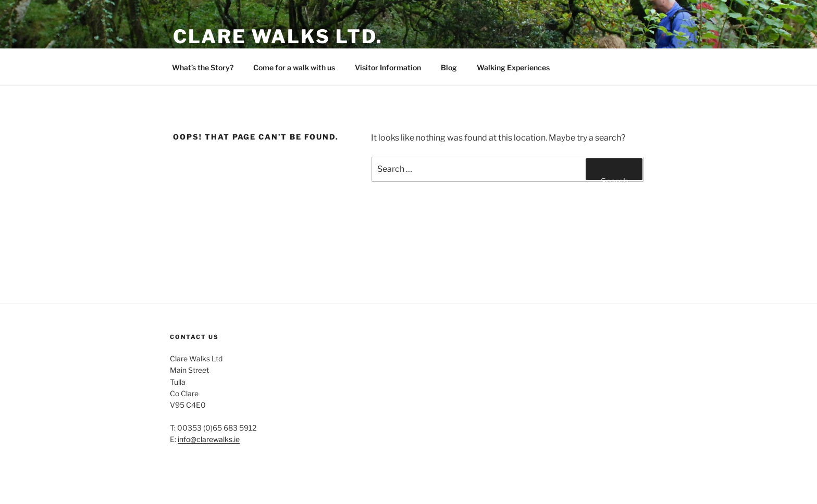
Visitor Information (388, 67)
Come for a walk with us (294, 67)
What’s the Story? (203, 67)
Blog (449, 67)
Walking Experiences (513, 67)
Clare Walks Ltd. (278, 36)
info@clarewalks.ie (209, 439)
